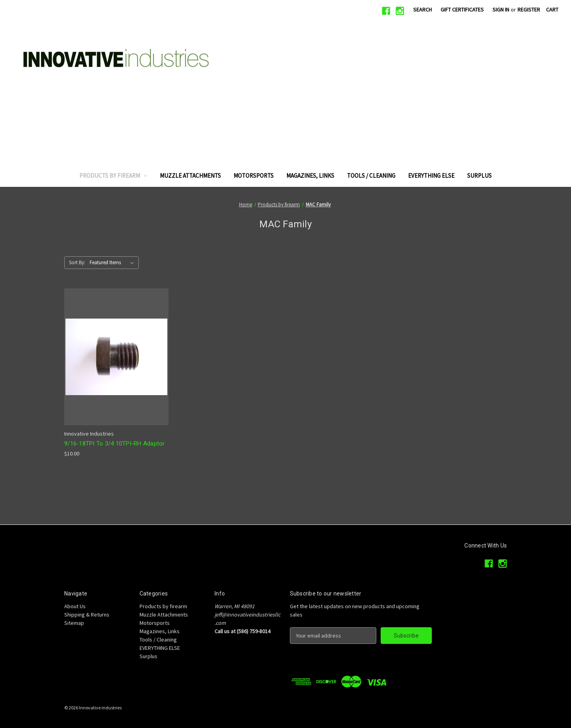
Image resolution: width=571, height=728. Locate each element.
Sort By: (77, 262)
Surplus (479, 176)
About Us (75, 606)
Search (423, 10)
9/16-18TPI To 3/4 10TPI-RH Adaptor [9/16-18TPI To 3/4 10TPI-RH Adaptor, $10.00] (115, 444)
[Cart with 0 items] (552, 10)
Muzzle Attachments (190, 176)
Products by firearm (113, 176)
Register (529, 10)
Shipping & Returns (87, 615)
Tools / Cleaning (371, 176)
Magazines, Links (310, 176)
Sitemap (74, 623)
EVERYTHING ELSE (431, 176)
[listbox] (113, 263)
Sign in (501, 10)
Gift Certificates (462, 10)
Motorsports (254, 176)
